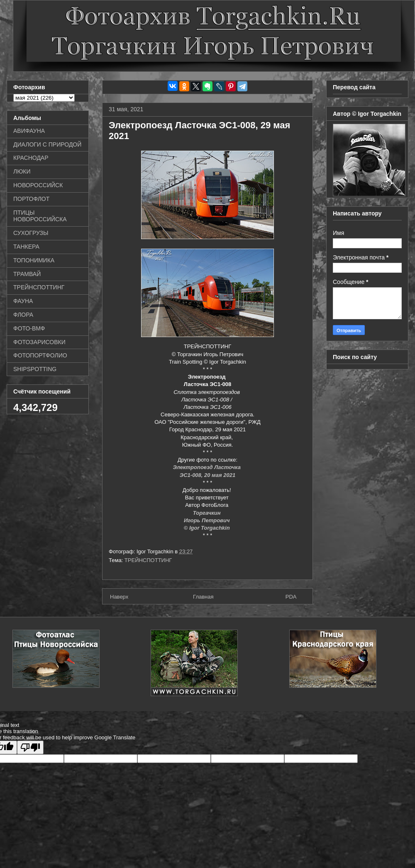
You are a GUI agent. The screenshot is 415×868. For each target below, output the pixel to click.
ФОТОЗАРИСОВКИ (39, 342)
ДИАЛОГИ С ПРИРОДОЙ (47, 144)
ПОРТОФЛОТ (31, 199)
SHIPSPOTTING (35, 369)
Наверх (119, 597)
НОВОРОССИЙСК (38, 185)
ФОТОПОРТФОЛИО (40, 355)
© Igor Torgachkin (208, 528)
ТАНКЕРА (26, 247)
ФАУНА (23, 301)
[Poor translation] (30, 747)
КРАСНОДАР (31, 158)
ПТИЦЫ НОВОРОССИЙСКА (40, 216)
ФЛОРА (23, 315)
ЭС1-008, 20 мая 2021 (207, 475)
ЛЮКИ (22, 171)
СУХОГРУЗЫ (31, 233)
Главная (203, 597)
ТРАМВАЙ (27, 274)
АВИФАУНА (29, 131)
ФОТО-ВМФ (29, 328)
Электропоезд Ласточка (207, 467)
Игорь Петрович (207, 520)
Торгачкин (207, 513)
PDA (291, 597)
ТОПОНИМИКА (34, 260)
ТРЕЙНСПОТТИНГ (148, 560)
